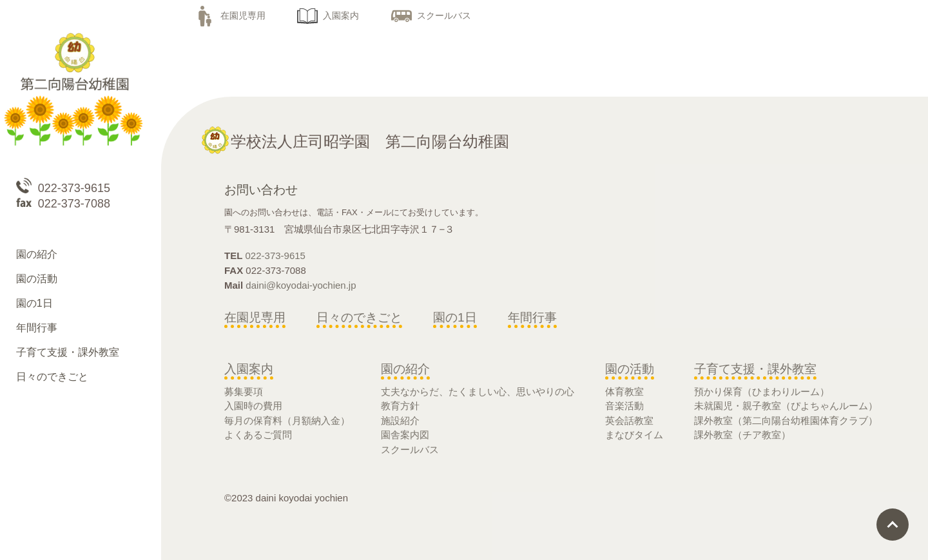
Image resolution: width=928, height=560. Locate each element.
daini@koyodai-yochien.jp (301, 285)
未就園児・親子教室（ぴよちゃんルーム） (786, 406)
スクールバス (431, 15)
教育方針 (400, 406)
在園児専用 (230, 15)
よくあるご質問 (258, 435)
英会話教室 (629, 420)
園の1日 (455, 317)
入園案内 (328, 15)
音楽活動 (624, 406)
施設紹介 (400, 420)
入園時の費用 (253, 406)
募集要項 (244, 391)
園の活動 (630, 369)
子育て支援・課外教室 (755, 369)
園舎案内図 (405, 435)
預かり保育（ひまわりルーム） (762, 391)
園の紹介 (405, 369)
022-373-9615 (275, 256)
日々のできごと (359, 317)
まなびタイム (634, 435)
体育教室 (624, 391)
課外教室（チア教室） (742, 435)
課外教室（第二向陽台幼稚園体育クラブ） (786, 420)
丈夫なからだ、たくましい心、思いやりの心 (478, 391)
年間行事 (532, 317)
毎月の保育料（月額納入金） (287, 420)
